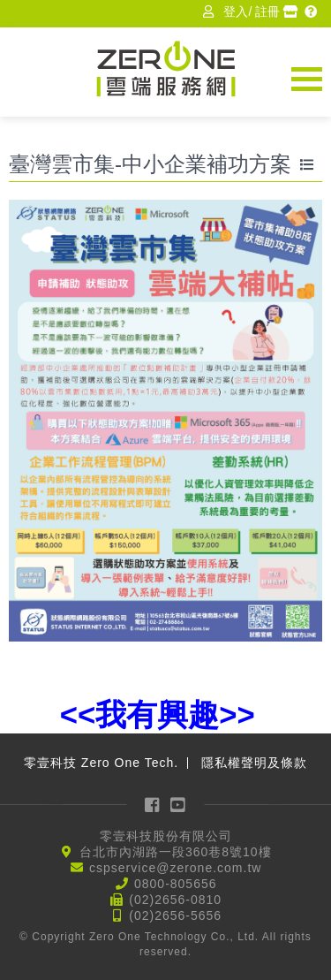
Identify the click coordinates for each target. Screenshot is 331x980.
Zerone (165, 68)
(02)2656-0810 (175, 900)
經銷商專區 (292, 11)
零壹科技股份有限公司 (166, 836)
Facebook (153, 805)
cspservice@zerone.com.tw (175, 868)
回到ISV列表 (309, 165)
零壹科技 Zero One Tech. (101, 763)
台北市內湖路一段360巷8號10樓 (176, 852)
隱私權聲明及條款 (254, 763)
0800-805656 (176, 884)
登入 (236, 11)
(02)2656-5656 (175, 915)
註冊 (267, 11)
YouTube (178, 805)
